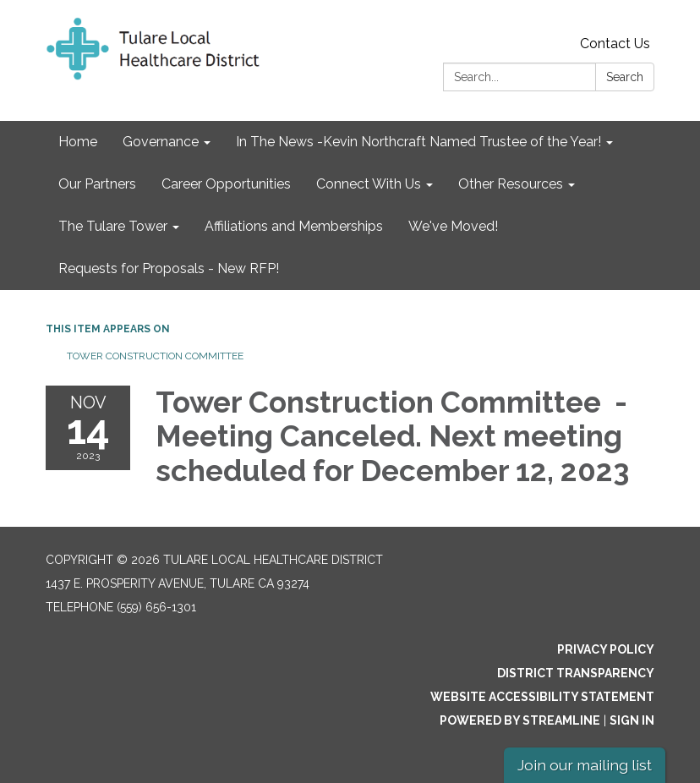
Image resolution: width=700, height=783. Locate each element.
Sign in (632, 720)
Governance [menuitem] (161, 142)
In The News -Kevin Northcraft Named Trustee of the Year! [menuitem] (418, 142)
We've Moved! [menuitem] (453, 226)
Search (625, 77)
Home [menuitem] (78, 142)
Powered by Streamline (520, 720)
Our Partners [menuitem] (97, 184)
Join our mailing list (585, 765)
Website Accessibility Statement (542, 697)
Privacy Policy (606, 649)
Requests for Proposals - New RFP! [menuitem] (169, 268)
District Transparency (576, 673)
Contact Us (615, 44)
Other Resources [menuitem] (511, 184)
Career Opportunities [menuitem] (226, 184)
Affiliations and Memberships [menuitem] (294, 226)
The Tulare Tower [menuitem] (113, 226)
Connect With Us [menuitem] (369, 184)
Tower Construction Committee (156, 356)
